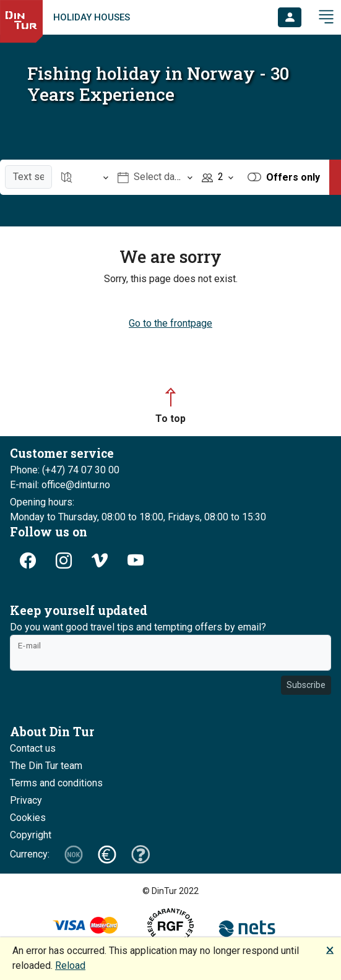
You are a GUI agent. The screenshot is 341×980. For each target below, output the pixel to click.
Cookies (28, 818)
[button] (290, 17)
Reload (70, 965)
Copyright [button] (31, 835)
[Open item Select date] (155, 177)
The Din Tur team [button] (46, 766)
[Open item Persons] (218, 177)
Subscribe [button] (306, 685)
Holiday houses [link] (92, 17)
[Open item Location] (85, 177)
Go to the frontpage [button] (170, 323)
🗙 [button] (330, 949)
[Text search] (28, 177)
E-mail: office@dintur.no (60, 485)
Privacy (26, 800)
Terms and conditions (56, 783)
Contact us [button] (33, 748)
